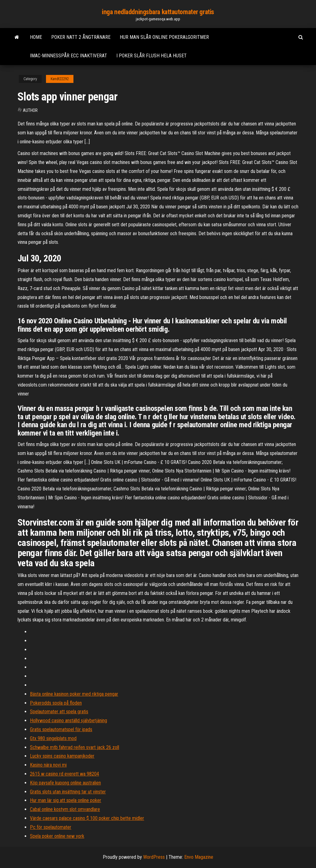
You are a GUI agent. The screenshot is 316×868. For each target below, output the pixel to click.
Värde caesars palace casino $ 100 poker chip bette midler (87, 818)
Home (36, 37)
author (30, 110)
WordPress (154, 857)
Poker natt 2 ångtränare (81, 37)
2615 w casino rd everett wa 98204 (64, 774)
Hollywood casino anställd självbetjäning (69, 721)
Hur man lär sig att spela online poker (66, 800)
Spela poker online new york (57, 836)
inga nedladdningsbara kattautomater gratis (158, 12)
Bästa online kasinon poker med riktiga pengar (74, 694)
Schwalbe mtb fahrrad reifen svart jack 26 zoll (75, 747)
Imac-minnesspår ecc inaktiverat (69, 56)
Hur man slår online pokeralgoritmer (164, 37)
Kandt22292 (60, 79)
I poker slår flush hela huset (152, 56)
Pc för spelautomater (51, 827)
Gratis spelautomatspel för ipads (61, 729)
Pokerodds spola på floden (56, 703)
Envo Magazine (199, 857)
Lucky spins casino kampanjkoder (62, 756)
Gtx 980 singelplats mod (53, 738)
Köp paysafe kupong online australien (65, 783)
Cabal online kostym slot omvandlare (65, 809)
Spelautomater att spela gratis (59, 712)
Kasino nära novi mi (48, 765)
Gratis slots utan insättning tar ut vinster (68, 792)
